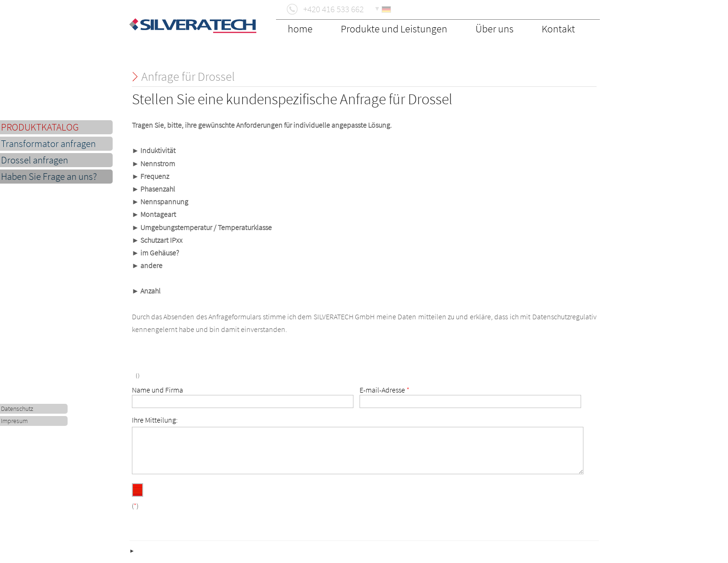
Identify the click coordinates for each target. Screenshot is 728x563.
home (300, 29)
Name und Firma (157, 390)
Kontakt (558, 29)
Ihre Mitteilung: (155, 420)
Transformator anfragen (48, 144)
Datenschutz (17, 409)
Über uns (494, 29)
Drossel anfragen (34, 160)
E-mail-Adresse (384, 390)
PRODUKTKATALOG (40, 127)
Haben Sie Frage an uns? (49, 177)
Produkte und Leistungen (394, 29)
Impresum (14, 421)
